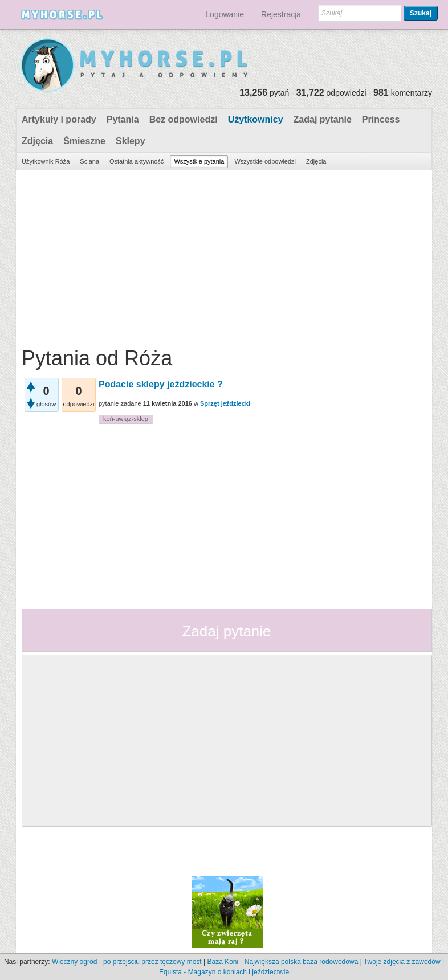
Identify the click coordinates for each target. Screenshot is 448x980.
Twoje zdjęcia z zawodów (402, 962)
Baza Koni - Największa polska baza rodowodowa (283, 962)
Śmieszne (84, 141)
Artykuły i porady (59, 119)
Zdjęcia (37, 141)
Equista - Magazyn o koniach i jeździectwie (224, 972)
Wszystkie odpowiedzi (265, 161)
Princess (381, 119)
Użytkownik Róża (46, 161)
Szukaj (421, 13)
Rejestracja (281, 14)
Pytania (123, 119)
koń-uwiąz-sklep (126, 419)
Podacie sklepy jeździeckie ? (161, 384)
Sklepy (131, 141)
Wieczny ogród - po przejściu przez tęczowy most (127, 962)
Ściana (89, 161)
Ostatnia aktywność (137, 161)
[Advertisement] (223, 256)
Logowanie (225, 14)
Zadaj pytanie (323, 119)
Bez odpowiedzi (184, 119)
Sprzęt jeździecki (225, 403)
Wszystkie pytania (199, 161)
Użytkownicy (256, 119)
